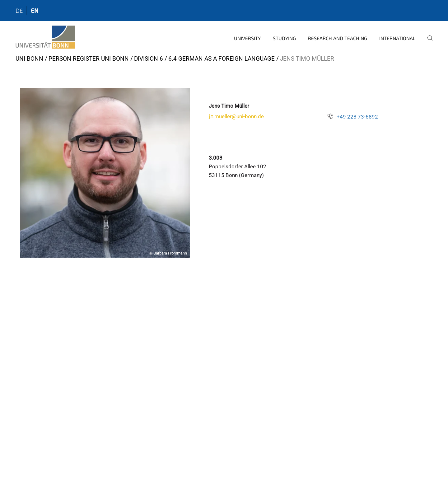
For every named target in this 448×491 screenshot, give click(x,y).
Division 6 (149, 59)
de (19, 10)
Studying (284, 38)
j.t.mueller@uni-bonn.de (236, 116)
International (397, 38)
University (247, 38)
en (35, 10)
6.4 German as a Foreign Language (222, 59)
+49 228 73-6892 (357, 117)
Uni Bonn (29, 59)
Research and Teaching (338, 38)
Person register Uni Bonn (89, 59)
